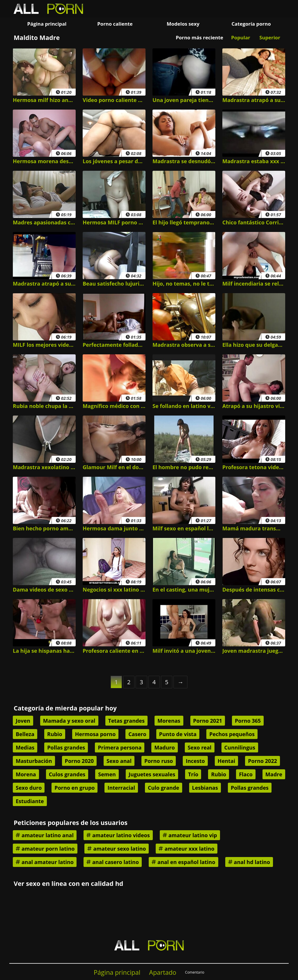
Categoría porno (251, 24)
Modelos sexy (183, 24)
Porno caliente (115, 24)
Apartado (163, 972)
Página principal (47, 24)
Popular (241, 37)
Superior (270, 37)
